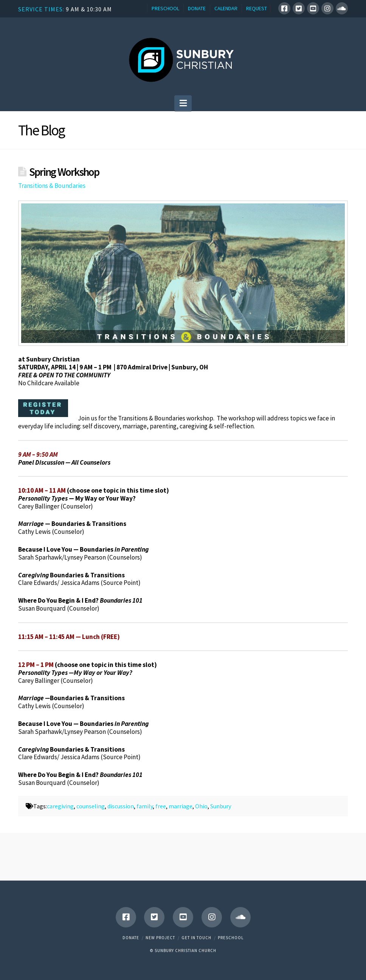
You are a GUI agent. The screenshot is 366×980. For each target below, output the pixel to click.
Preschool (231, 938)
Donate (131, 938)
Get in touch (196, 938)
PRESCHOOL (165, 8)
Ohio (201, 806)
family (145, 806)
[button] (183, 103)
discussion (121, 806)
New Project (160, 938)
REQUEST (257, 8)
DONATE (197, 8)
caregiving (60, 806)
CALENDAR (226, 8)
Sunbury (221, 806)
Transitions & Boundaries (52, 186)
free (161, 806)
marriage (181, 806)
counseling (91, 806)
